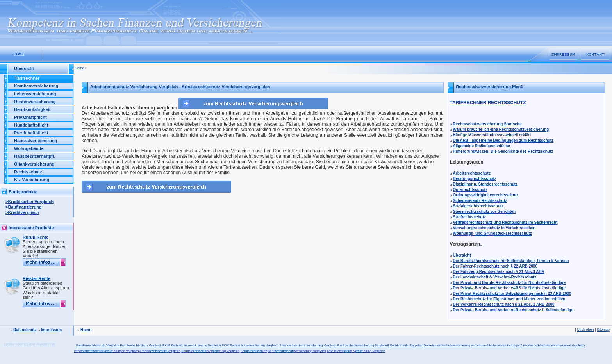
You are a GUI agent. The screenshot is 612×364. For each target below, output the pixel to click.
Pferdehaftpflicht (31, 133)
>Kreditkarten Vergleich (29, 202)
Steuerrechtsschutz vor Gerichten (484, 211)
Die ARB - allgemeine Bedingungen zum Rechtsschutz (503, 140)
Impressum (51, 330)
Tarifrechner (27, 78)
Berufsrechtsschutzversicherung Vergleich (210, 351)
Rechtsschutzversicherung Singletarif (363, 345)
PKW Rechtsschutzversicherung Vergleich (192, 345)
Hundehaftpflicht (31, 125)
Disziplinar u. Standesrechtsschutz (485, 184)
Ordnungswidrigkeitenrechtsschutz (486, 195)
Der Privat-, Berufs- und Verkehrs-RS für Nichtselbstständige (509, 288)
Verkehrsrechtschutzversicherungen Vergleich (553, 345)
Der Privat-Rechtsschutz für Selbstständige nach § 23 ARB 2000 (512, 294)
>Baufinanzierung (24, 207)
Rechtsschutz (28, 172)
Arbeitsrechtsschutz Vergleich (160, 351)
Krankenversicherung (36, 86)
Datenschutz (25, 330)
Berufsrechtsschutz (253, 351)
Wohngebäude (29, 148)
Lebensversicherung (35, 94)
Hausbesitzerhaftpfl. (35, 156)
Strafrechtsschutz (469, 217)
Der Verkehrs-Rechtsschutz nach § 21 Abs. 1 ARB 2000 (504, 304)
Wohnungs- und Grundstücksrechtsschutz (492, 233)
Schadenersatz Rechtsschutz (480, 201)
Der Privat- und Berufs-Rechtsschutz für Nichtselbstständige (509, 283)
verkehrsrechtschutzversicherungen (496, 345)
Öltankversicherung (34, 164)
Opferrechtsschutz (470, 190)
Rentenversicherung (35, 102)
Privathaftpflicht (30, 117)
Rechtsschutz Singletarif (407, 345)
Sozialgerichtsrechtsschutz (478, 206)
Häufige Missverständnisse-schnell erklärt (492, 135)
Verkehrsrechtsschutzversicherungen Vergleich (106, 351)
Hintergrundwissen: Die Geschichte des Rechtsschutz (503, 151)
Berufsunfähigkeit (32, 109)
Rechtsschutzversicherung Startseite (487, 124)
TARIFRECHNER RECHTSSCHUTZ (488, 103)
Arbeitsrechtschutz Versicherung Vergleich (356, 351)
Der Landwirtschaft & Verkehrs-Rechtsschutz (495, 277)
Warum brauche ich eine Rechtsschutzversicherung (501, 129)
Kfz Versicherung (32, 180)
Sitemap (603, 330)
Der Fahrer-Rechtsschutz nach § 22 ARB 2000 (495, 266)
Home (80, 68)
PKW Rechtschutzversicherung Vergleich (250, 345)
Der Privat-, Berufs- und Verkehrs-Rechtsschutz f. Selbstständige (513, 310)
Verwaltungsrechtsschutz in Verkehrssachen (494, 228)
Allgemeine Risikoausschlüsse (482, 146)
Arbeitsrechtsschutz (472, 173)
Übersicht (462, 255)
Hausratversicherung (36, 141)
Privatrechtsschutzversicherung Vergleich (308, 345)
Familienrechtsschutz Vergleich (98, 345)
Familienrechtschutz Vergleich (141, 345)
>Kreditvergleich (22, 212)
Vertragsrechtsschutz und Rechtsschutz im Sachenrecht (505, 222)
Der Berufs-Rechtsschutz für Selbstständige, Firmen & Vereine (511, 261)
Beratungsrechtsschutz (475, 179)
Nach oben (585, 330)
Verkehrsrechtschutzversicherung (447, 345)
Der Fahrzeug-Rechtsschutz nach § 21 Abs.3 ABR (499, 272)
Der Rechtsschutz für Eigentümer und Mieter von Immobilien (509, 299)
